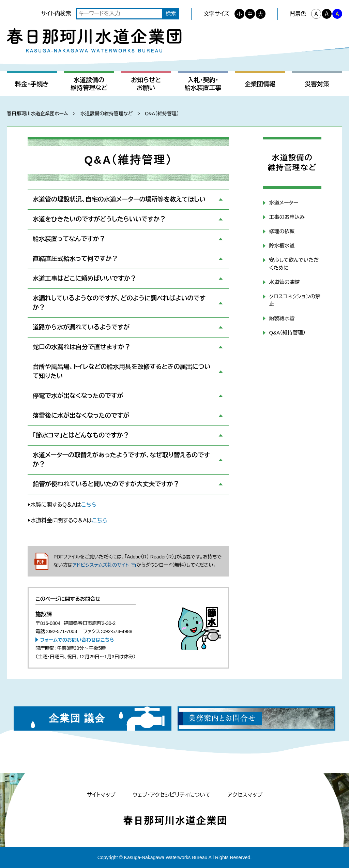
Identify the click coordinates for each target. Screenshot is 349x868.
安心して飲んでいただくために (294, 264)
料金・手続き (32, 84)
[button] (128, 200)
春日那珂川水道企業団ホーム (37, 114)
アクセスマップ (245, 795)
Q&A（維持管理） (287, 333)
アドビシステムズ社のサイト (101, 565)
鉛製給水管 (282, 318)
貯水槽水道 (282, 246)
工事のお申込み (287, 217)
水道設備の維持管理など (89, 84)
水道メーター (284, 203)
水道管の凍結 (284, 282)
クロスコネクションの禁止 (295, 300)
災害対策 (317, 84)
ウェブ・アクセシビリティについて (171, 795)
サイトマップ (101, 795)
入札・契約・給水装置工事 (203, 84)
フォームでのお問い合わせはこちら (77, 640)
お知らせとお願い (146, 84)
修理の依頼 (282, 231)
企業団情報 (260, 84)
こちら (89, 505)
